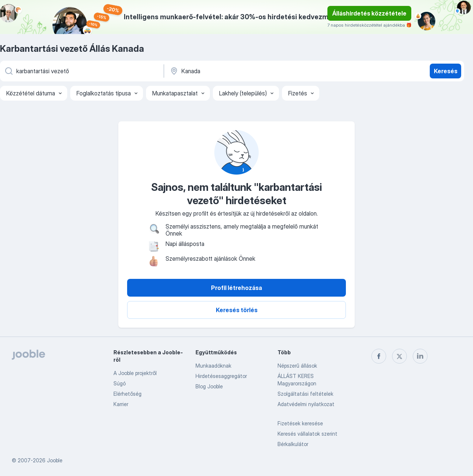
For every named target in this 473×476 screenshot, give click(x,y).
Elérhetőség (127, 394)
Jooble (55, 460)
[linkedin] (420, 356)
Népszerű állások (297, 366)
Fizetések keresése (300, 423)
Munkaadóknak (213, 366)
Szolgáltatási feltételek (305, 394)
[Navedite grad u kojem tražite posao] (246, 71)
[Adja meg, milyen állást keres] (81, 71)
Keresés (446, 71)
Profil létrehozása (236, 288)
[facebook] (379, 356)
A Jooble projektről (135, 373)
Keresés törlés (237, 310)
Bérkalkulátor (293, 444)
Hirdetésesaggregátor (221, 376)
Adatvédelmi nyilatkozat (306, 404)
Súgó (120, 383)
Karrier (121, 404)
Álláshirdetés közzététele (369, 13)
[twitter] (399, 356)
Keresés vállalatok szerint (307, 434)
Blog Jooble (209, 386)
